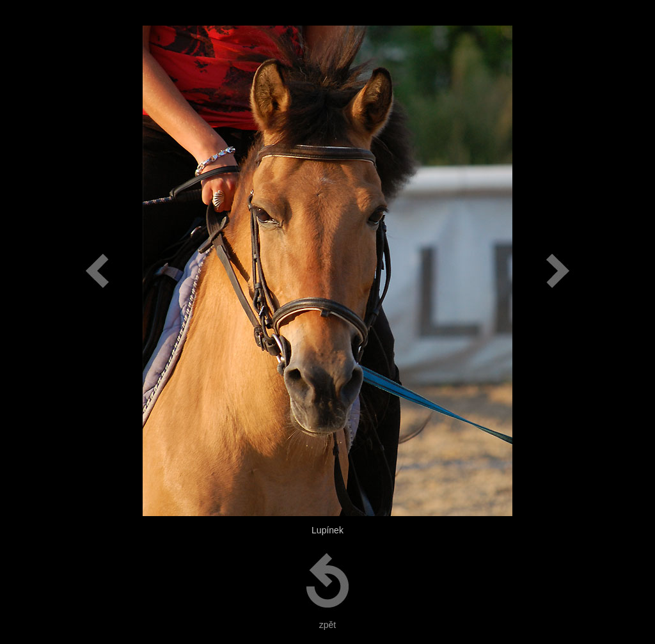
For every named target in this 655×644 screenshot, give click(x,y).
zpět (327, 625)
